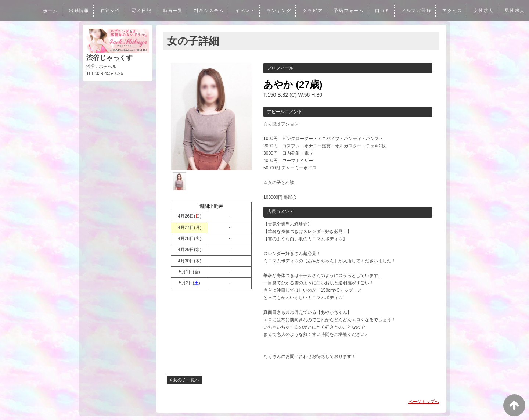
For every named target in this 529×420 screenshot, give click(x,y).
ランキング (274, 11)
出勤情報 (71, 11)
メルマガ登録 (414, 11)
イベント (240, 11)
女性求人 (483, 11)
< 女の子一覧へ (184, 380)
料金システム (203, 11)
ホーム (41, 11)
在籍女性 (102, 11)
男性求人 (515, 11)
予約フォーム (346, 11)
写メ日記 (134, 11)
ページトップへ (424, 402)
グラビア (308, 11)
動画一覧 (166, 11)
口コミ (379, 11)
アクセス (451, 11)
